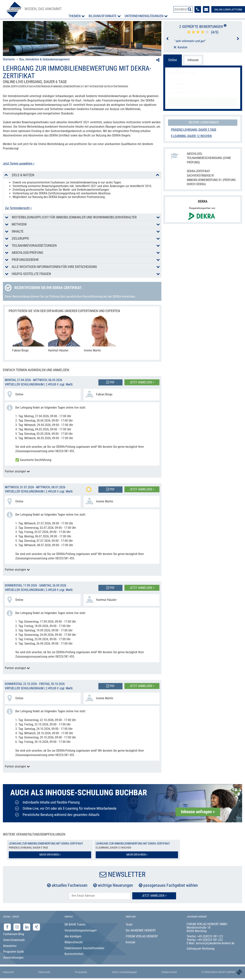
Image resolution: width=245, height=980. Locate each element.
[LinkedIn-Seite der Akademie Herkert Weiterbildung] (27, 927)
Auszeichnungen (13, 958)
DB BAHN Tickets (75, 924)
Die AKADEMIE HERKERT (141, 930)
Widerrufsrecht (74, 942)
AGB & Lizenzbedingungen (124, 972)
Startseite (9, 59)
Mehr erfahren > (50, 855)
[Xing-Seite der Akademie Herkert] (36, 927)
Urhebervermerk (169, 972)
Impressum (8, 972)
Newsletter (10, 946)
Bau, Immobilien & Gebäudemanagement (45, 59)
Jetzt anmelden (203, 102)
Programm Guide (14, 952)
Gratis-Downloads (14, 940)
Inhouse (193, 60)
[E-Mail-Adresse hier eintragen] (100, 896)
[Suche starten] (190, 9)
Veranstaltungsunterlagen (81, 930)
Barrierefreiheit (74, 954)
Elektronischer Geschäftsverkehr (84, 948)
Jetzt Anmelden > (154, 896)
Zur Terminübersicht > (18, 208)
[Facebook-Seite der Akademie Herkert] (8, 927)
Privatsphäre (81, 972)
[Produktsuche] (183, 9)
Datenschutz (44, 972)
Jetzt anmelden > (142, 382)
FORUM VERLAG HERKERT (142, 936)
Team (129, 924)
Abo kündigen (73, 936)
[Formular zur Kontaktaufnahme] (206, 9)
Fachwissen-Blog (14, 934)
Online (173, 60)
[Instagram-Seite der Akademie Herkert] (18, 927)
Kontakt (131, 942)
